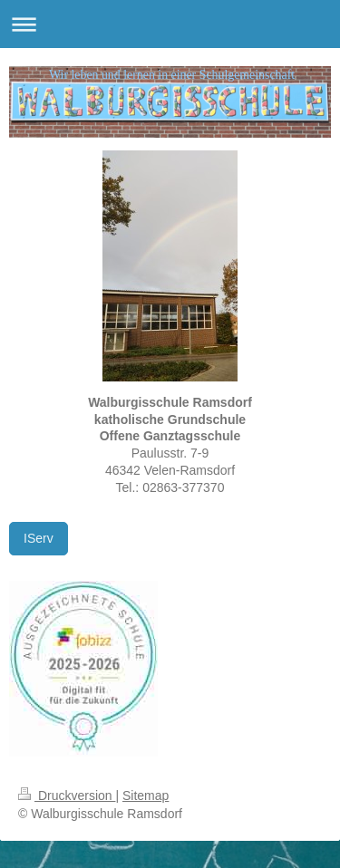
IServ (39, 538)
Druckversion (67, 796)
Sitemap (146, 796)
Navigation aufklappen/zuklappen (170, 24)
